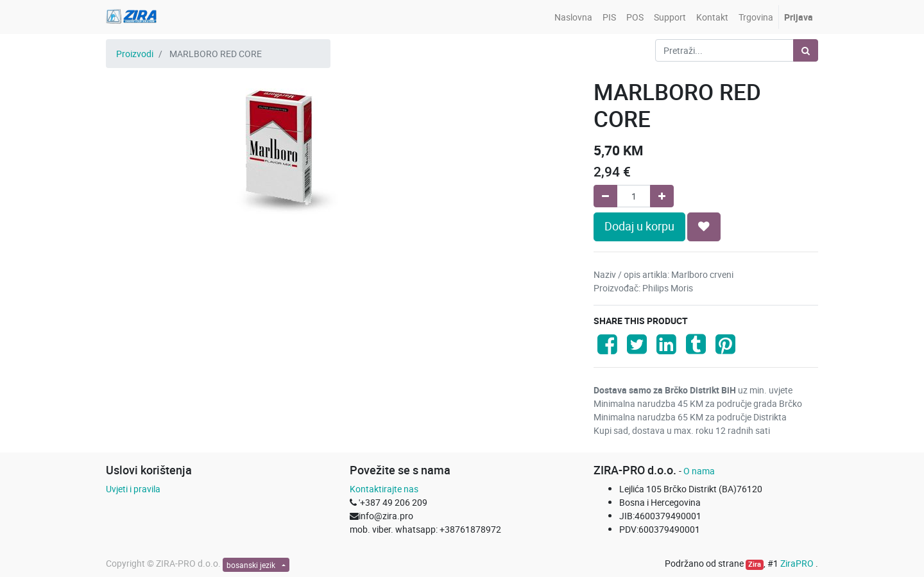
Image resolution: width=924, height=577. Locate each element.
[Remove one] (605, 196)
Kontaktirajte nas (384, 489)
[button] (704, 227)
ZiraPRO (798, 563)
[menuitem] (573, 17)
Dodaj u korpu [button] (639, 226)
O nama (699, 471)
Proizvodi (135, 54)
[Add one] (662, 196)
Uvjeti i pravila (133, 489)
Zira (755, 564)
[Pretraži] (806, 50)
